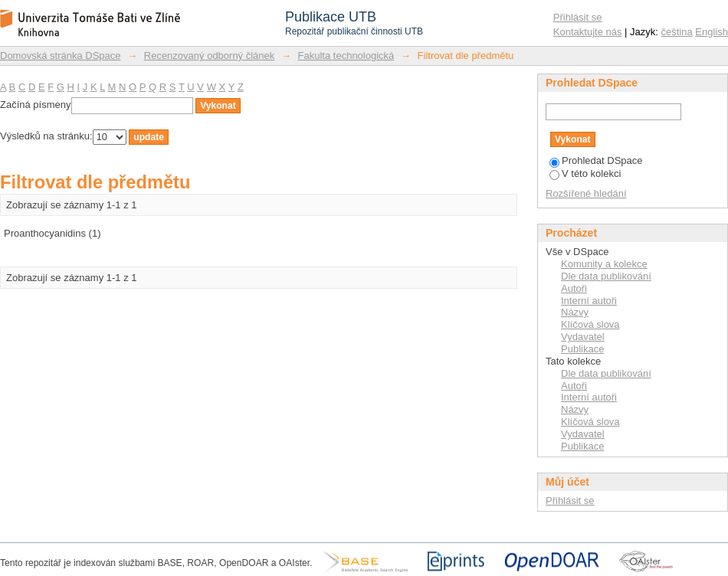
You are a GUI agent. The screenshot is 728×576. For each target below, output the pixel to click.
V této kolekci (585, 173)
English (712, 32)
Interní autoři (589, 301)
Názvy (575, 312)
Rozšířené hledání (586, 193)
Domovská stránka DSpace (61, 56)
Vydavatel (583, 337)
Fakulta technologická (346, 56)
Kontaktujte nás (588, 32)
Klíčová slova (590, 324)
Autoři (574, 288)
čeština (677, 32)
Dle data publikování (606, 276)
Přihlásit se (578, 17)
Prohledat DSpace (596, 160)
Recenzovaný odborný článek (210, 56)
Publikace (582, 349)
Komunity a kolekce (604, 264)
